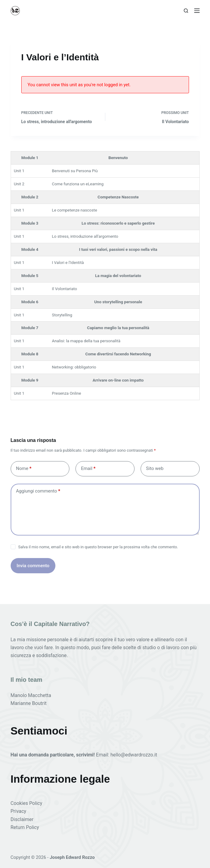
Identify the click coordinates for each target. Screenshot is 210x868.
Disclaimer (22, 819)
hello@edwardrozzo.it (134, 755)
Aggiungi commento (38, 491)
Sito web (155, 468)
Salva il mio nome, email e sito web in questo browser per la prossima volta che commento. (98, 547)
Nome (24, 469)
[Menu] (197, 11)
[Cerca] (186, 11)
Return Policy (25, 827)
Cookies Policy (26, 803)
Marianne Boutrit (29, 703)
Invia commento (33, 566)
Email (88, 469)
